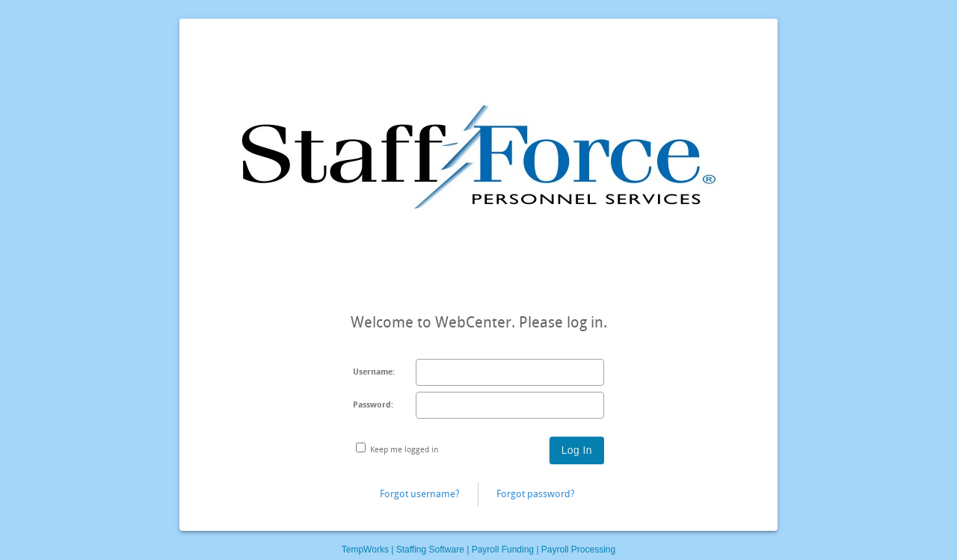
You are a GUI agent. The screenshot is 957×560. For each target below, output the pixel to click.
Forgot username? (420, 494)
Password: (373, 405)
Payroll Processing (578, 550)
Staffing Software (430, 550)
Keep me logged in (404, 450)
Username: (374, 372)
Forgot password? (536, 494)
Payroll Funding (503, 550)
